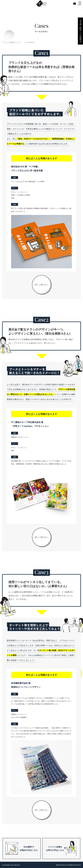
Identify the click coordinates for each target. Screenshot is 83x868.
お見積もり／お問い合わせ (80, 31)
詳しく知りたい (42, 285)
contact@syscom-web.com (11, 865)
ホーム (12, 42)
